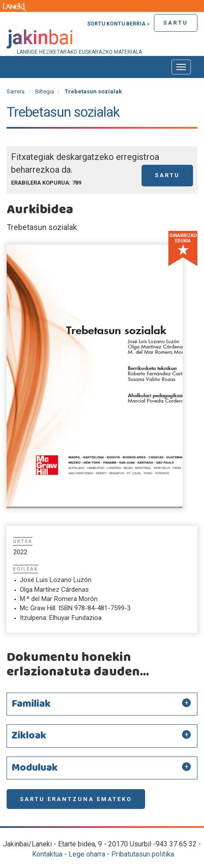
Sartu (176, 23)
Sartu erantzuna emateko (76, 799)
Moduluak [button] (35, 768)
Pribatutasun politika (143, 854)
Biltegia (45, 91)
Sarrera (16, 91)
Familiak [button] (31, 704)
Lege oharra (87, 854)
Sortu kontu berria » (118, 24)
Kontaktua (47, 854)
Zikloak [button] (29, 736)
